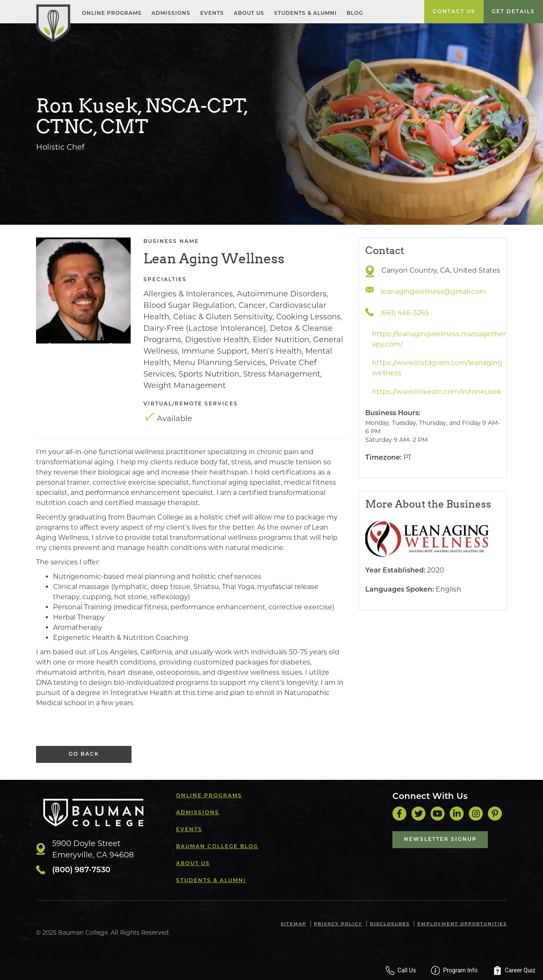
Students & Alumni (305, 14)
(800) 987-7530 (81, 870)
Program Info (454, 970)
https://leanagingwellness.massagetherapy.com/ (439, 339)
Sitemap (294, 924)
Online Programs (112, 14)
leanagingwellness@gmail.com (434, 292)
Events (212, 14)
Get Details (513, 12)
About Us (249, 14)
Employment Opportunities (462, 924)
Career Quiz (514, 970)
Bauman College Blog (217, 847)
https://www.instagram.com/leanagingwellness (437, 368)
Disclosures (390, 924)
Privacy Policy (338, 924)
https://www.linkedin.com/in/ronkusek (437, 392)
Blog (355, 14)
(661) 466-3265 (405, 313)
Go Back (84, 754)
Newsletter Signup (440, 840)
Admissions (171, 14)
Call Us (401, 970)
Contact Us (454, 12)
